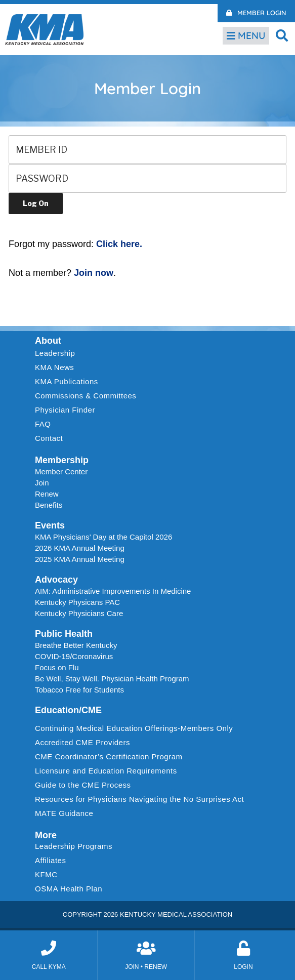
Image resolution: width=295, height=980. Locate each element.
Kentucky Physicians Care (79, 613)
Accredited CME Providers (82, 742)
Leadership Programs (76, 846)
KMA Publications (67, 381)
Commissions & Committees (86, 396)
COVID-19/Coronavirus (74, 656)
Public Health (64, 634)
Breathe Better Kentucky (76, 645)
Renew (47, 494)
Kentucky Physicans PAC (77, 602)
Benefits (49, 505)
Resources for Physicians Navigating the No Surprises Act (139, 799)
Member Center (61, 472)
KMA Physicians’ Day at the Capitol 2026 (103, 537)
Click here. (119, 244)
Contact (49, 438)
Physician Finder (65, 410)
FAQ (43, 424)
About (48, 341)
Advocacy (56, 580)
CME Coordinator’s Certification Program (109, 757)
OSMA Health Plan (69, 889)
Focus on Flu (57, 667)
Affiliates (53, 861)
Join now (94, 273)
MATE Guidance (64, 813)
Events (50, 525)
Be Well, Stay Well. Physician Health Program (112, 679)
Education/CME (68, 710)
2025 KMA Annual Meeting (80, 559)
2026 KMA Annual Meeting (80, 548)
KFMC (46, 874)
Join (42, 483)
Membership (62, 460)
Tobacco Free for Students (79, 690)
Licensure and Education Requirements (106, 771)
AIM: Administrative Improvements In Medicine (113, 591)
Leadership (57, 353)
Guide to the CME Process (83, 785)
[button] (282, 35)
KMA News (54, 367)
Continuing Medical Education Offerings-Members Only (134, 728)
